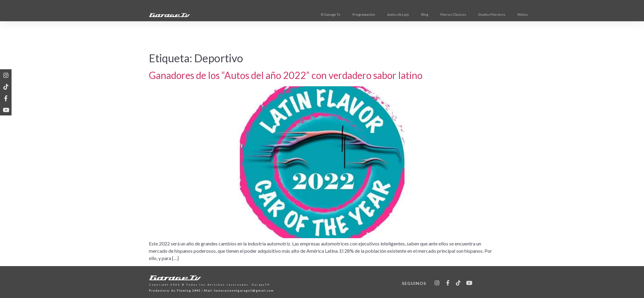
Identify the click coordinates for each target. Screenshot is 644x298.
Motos (562, 14)
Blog (464, 14)
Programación (403, 14)
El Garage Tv (370, 14)
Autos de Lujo (437, 14)
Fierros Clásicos (492, 14)
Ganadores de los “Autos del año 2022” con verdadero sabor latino (286, 75)
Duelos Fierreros (531, 14)
